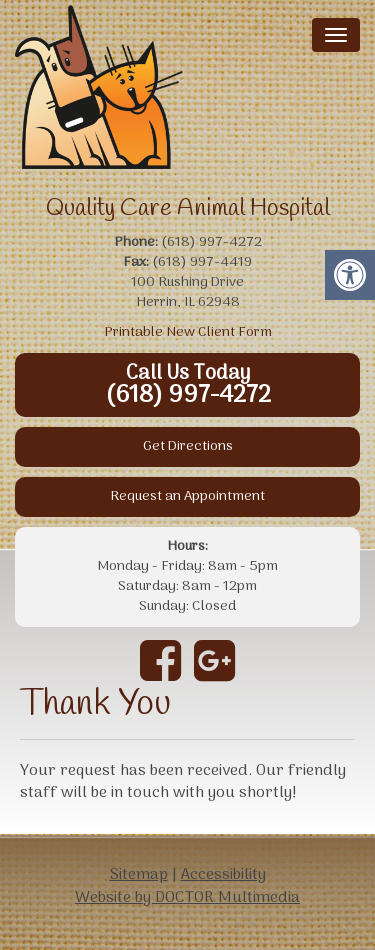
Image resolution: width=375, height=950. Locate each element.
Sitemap (139, 875)
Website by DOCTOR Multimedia (187, 898)
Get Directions (188, 446)
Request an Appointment (187, 496)
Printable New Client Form (188, 332)
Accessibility (223, 875)
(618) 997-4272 (188, 395)
